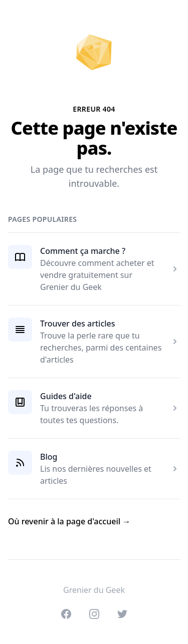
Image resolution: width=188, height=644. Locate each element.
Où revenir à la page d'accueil (69, 521)
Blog (49, 457)
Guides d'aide (66, 396)
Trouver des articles (78, 324)
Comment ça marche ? (83, 251)
